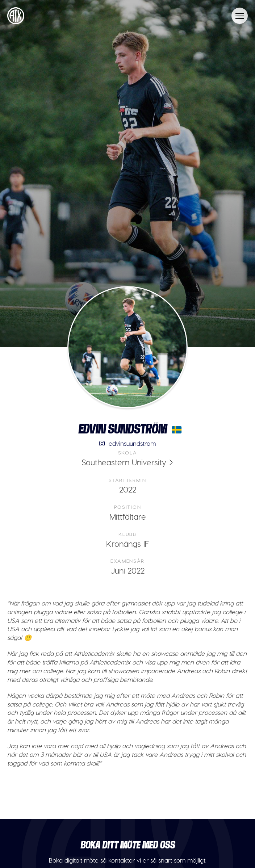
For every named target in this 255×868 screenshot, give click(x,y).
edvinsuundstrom (128, 443)
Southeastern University (124, 462)
